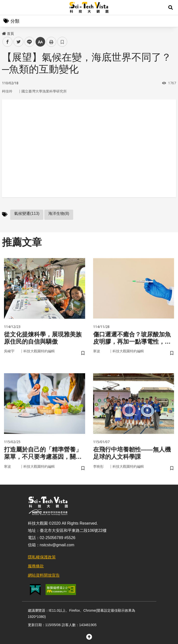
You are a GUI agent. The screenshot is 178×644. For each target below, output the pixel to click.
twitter (19, 42)
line (28, 42)
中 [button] (40, 42)
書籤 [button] (62, 42)
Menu (7, 7)
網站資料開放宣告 (44, 575)
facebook (8, 42)
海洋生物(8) (59, 213)
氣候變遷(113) (27, 213)
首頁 (8, 34)
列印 (51, 42)
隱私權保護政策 (42, 557)
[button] (171, 7)
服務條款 (36, 566)
